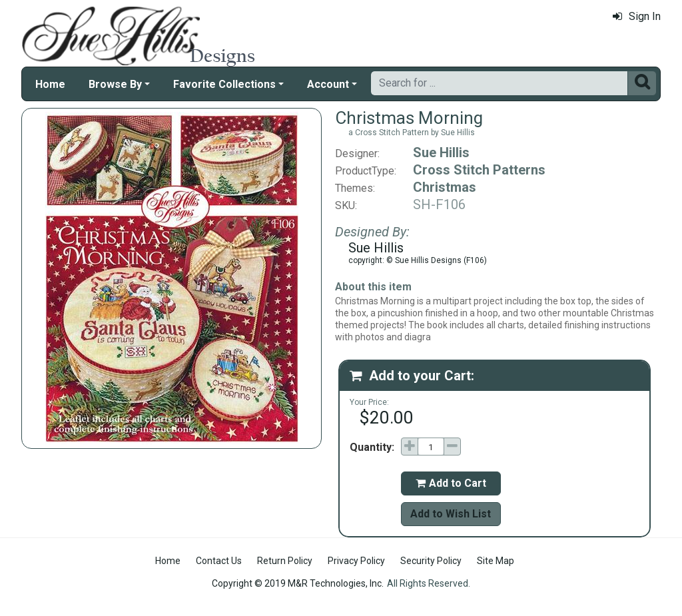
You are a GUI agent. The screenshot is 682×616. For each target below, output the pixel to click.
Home (50, 84)
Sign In (637, 16)
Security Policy (431, 561)
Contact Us (219, 561)
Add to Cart (451, 483)
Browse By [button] (115, 84)
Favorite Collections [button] (224, 84)
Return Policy (285, 561)
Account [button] (328, 84)
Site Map (496, 561)
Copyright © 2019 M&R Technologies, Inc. (298, 583)
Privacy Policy (356, 561)
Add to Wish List (451, 514)
